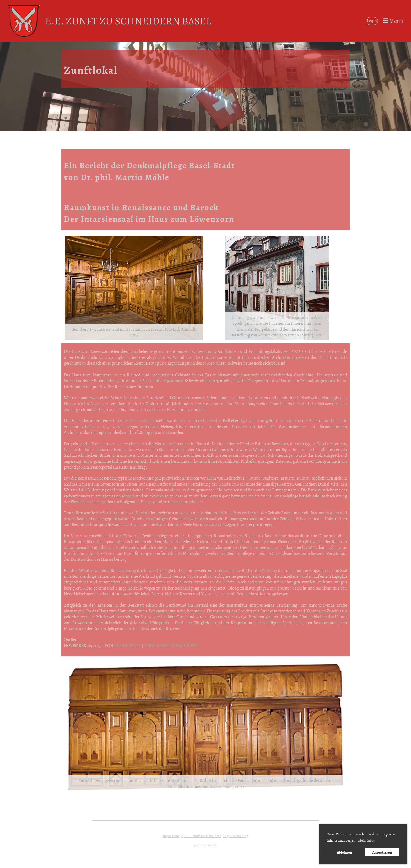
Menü (393, 21)
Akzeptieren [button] (382, 852)
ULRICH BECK (127, 646)
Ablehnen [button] (344, 852)
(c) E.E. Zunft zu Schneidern (201, 836)
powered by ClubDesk (205, 845)
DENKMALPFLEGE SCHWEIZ (171, 646)
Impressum (171, 836)
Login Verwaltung (236, 836)
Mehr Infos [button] (366, 841)
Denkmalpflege (142, 421)
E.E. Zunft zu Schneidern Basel (128, 21)
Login (372, 21)
